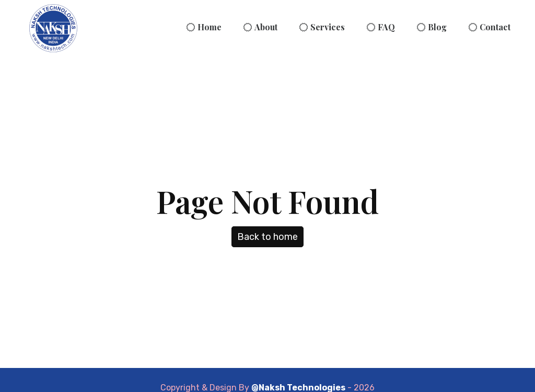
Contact (495, 27)
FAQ (386, 27)
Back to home (267, 237)
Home (210, 27)
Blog (437, 27)
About (266, 27)
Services (328, 27)
